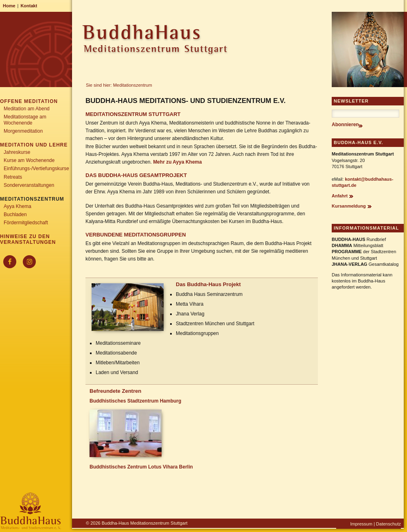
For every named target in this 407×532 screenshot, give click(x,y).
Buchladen (15, 215)
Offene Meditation (29, 101)
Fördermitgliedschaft (26, 223)
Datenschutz (388, 524)
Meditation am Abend (27, 109)
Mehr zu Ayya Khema (177, 162)
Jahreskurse (17, 152)
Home (9, 6)
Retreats (13, 177)
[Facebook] (10, 262)
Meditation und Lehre (34, 145)
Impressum (361, 524)
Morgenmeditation (23, 131)
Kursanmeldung (349, 206)
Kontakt (29, 6)
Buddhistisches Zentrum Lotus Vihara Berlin (141, 467)
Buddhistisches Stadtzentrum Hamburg (135, 401)
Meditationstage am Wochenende (25, 120)
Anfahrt (340, 196)
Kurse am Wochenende (29, 160)
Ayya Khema (18, 206)
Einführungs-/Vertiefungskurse (36, 169)
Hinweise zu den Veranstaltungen (28, 239)
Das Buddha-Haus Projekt (208, 284)
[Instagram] (29, 262)
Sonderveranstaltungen (29, 185)
